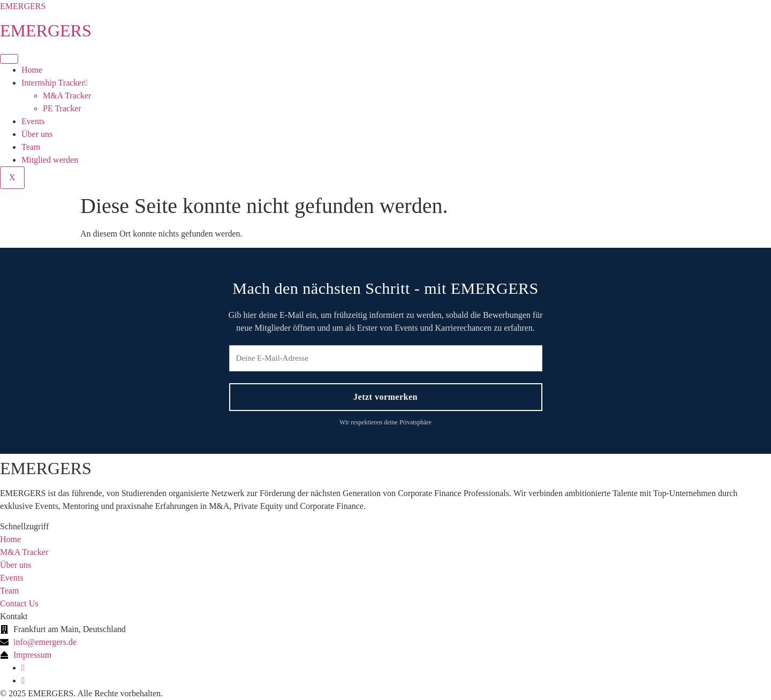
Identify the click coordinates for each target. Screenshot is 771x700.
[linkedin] (23, 668)
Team (31, 147)
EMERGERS (23, 6)
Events (33, 121)
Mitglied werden (50, 160)
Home (32, 70)
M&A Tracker (67, 96)
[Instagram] (23, 680)
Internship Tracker (55, 83)
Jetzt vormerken (385, 397)
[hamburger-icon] (9, 59)
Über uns (37, 134)
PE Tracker (62, 108)
